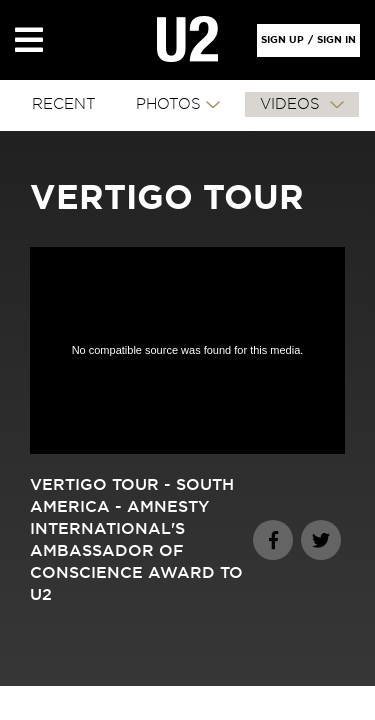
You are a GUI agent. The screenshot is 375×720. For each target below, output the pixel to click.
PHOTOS (168, 104)
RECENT (64, 104)
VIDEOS (292, 104)
